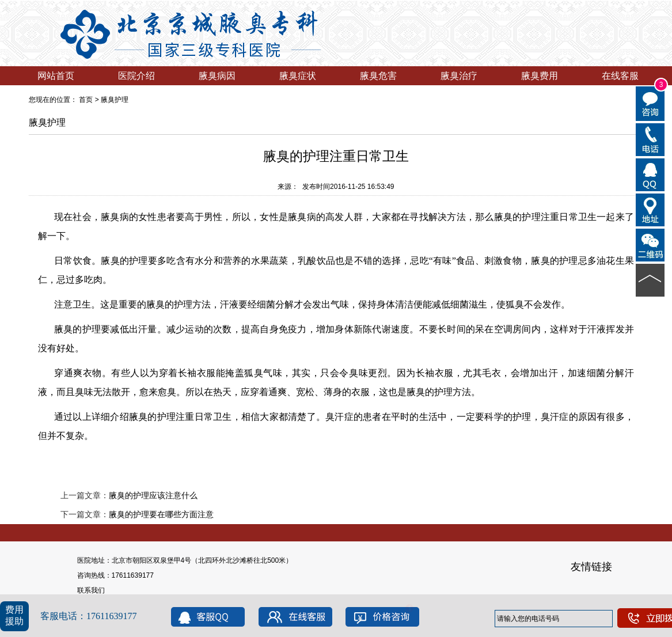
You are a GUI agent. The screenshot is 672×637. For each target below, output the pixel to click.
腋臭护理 (115, 100)
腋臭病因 (217, 76)
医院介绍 (136, 76)
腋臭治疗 (459, 76)
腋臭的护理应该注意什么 (153, 495)
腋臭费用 (540, 76)
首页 (86, 100)
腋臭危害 (378, 76)
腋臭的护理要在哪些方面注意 (161, 514)
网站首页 (56, 76)
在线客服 (620, 76)
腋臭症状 (298, 76)
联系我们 (91, 590)
